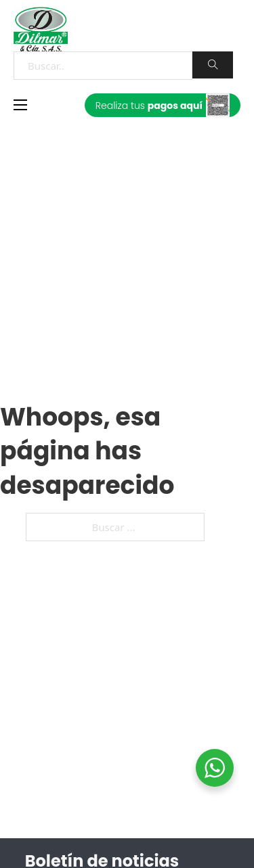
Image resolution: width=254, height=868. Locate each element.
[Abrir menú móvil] (20, 105)
